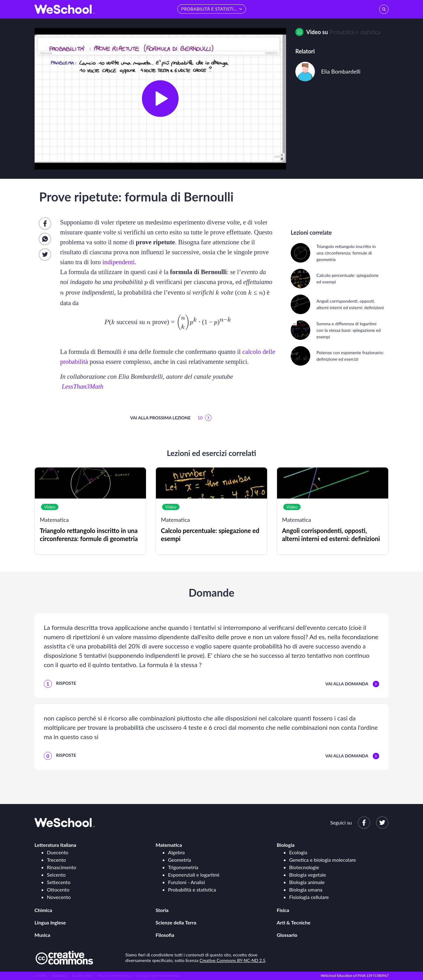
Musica (42, 935)
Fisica (283, 910)
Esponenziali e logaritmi (194, 875)
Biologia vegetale (308, 875)
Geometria (180, 860)
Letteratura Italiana (55, 845)
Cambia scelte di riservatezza (158, 975)
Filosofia (165, 935)
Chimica (43, 910)
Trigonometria (183, 867)
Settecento (59, 882)
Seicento (56, 875)
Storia (162, 910)
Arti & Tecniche (294, 922)
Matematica (169, 845)
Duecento (58, 852)
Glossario (287, 935)
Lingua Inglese (50, 922)
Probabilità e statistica (355, 32)
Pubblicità (59, 975)
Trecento (56, 860)
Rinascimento (61, 867)
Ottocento (58, 890)
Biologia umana (306, 890)
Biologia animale (307, 882)
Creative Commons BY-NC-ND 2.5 (233, 960)
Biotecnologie (304, 867)
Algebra (176, 852)
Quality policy (82, 975)
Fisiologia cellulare (309, 897)
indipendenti (119, 262)
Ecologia (298, 852)
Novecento (59, 897)
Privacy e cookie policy (115, 975)
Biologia (286, 845)
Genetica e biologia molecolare (323, 860)
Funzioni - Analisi (186, 882)
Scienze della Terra (176, 922)
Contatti (40, 975)
